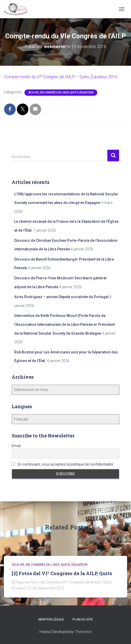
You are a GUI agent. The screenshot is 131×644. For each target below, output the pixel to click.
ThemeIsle (83, 632)
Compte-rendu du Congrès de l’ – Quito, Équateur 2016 (61, 77)
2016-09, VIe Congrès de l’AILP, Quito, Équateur (61, 92)
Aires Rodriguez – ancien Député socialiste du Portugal (61, 297)
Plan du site (83, 619)
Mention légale (51, 619)
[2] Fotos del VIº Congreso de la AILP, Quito (62, 573)
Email (16, 446)
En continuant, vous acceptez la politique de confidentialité (63, 464)
